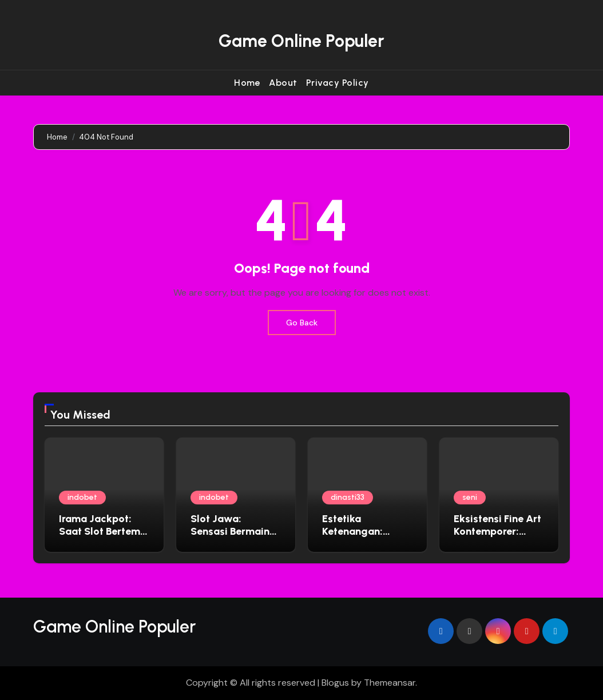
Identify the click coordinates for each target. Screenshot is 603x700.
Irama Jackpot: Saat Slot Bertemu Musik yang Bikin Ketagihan (102, 537)
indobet (82, 497)
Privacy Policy (338, 83)
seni (470, 497)
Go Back (302, 323)
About (283, 83)
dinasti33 (348, 497)
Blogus (335, 683)
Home (247, 83)
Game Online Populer (301, 41)
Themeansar (390, 683)
